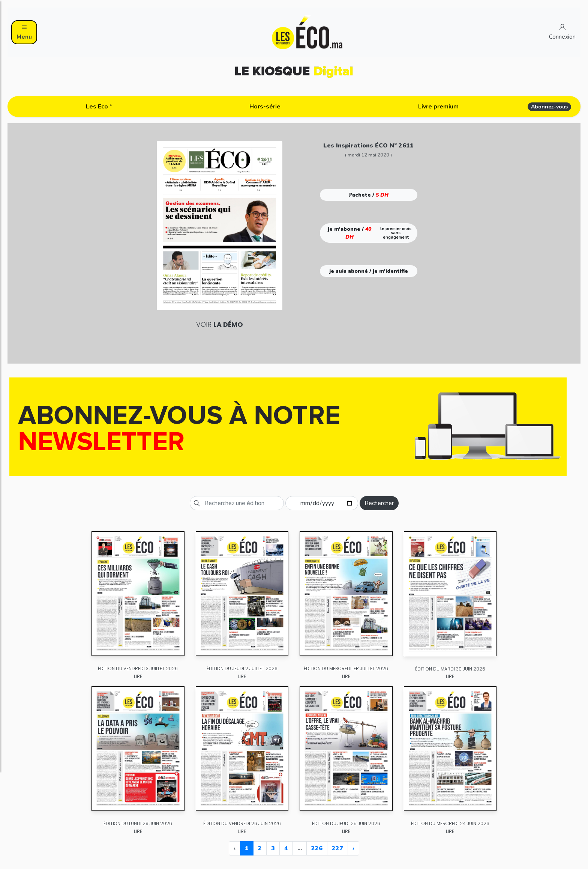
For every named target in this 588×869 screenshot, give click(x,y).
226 (317, 848)
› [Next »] (353, 848)
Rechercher (379, 503)
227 (337, 848)
